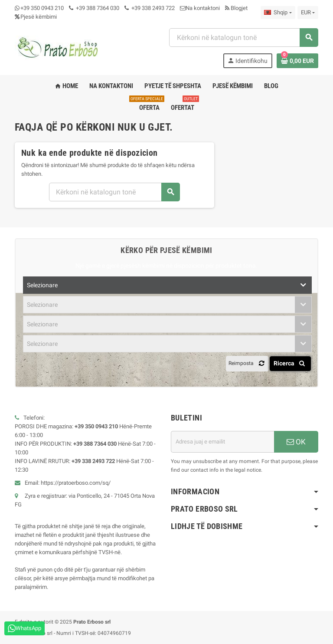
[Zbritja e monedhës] (308, 13)
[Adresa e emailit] (222, 442)
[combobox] (243, 38)
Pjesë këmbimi (36, 17)
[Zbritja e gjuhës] (278, 13)
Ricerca (291, 363)
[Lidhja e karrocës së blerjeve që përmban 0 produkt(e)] (297, 61)
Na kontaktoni (200, 8)
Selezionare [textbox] (42, 285)
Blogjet (236, 8)
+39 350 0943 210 (42, 8)
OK (296, 442)
